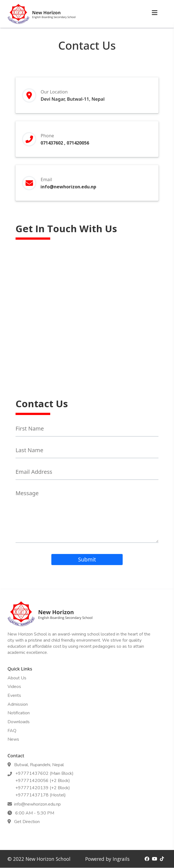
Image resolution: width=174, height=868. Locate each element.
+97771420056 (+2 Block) (41, 781)
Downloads (19, 722)
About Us (17, 678)
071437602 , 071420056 (65, 143)
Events (14, 695)
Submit (87, 559)
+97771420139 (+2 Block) (41, 788)
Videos (14, 687)
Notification (19, 713)
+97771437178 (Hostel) (39, 795)
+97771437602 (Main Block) (43, 773)
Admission (18, 704)
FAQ (12, 731)
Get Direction (26, 822)
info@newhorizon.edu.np (69, 187)
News (13, 739)
